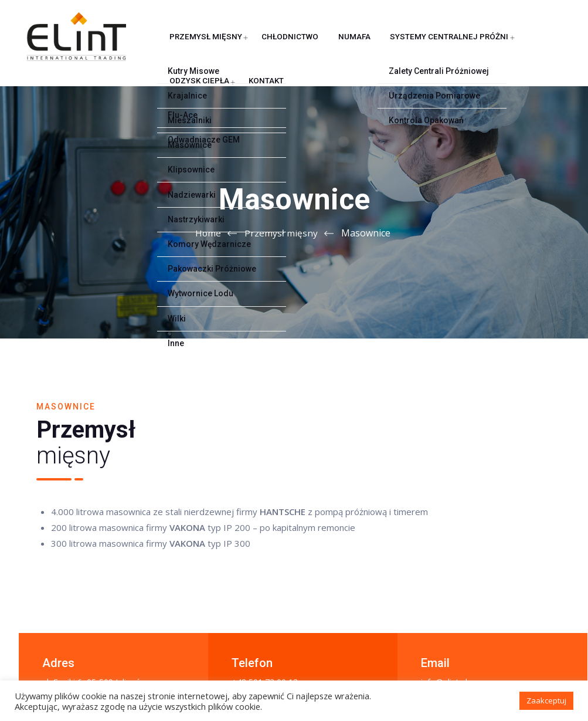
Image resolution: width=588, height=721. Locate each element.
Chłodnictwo (247, 118)
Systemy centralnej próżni (387, 118)
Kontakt (155, 177)
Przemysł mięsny (173, 118)
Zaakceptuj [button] (546, 700)
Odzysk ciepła (485, 118)
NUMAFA (303, 118)
